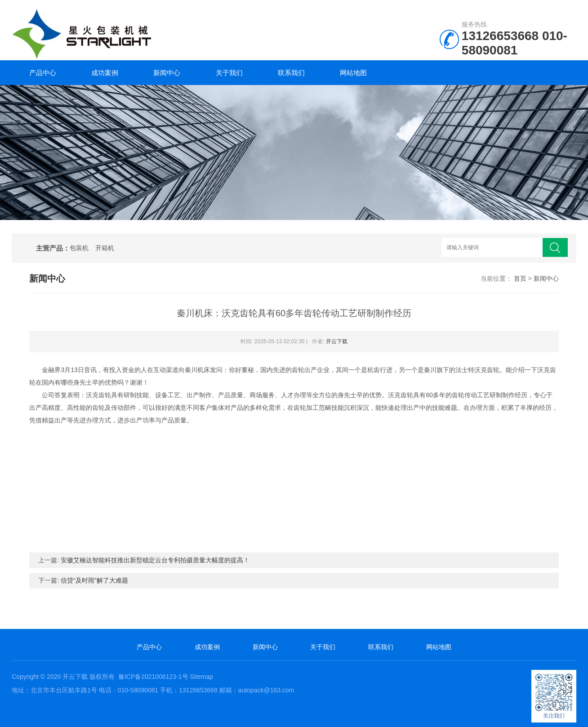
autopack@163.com (266, 690)
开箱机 (105, 248)
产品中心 (43, 73)
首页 (520, 278)
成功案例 (105, 73)
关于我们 (229, 73)
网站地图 (353, 73)
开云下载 (337, 341)
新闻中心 (167, 73)
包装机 (79, 248)
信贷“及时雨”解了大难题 (94, 580)
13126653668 (500, 36)
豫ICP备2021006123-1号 (153, 677)
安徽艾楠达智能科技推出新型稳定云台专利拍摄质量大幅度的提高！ (155, 560)
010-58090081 (514, 43)
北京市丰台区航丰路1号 (64, 690)
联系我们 (291, 73)
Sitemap (201, 677)
